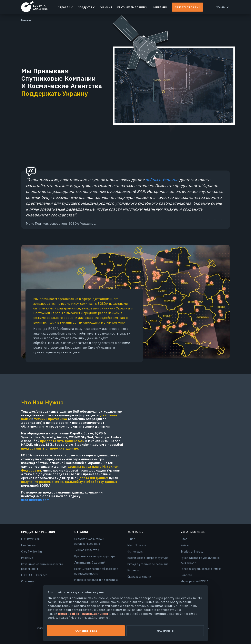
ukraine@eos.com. (36, 500)
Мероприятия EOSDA (195, 581)
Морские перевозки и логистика (96, 580)
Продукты (85, 7)
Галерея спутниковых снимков (201, 569)
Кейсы (185, 545)
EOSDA (34, 7)
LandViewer (29, 545)
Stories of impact (192, 552)
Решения (106, 7)
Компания (160, 7)
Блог (184, 539)
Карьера (133, 570)
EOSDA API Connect (34, 575)
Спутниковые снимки (132, 7)
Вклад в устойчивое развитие (148, 564)
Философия (136, 552)
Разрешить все (86, 631)
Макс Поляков (137, 545)
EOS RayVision (30, 539)
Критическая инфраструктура (95, 556)
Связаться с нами (187, 7)
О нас (131, 539)
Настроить (165, 631)
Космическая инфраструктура (148, 558)
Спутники (28, 581)
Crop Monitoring (32, 552)
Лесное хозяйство (87, 550)
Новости (186, 575)
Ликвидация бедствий (90, 563)
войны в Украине (162, 180)
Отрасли (64, 7)
